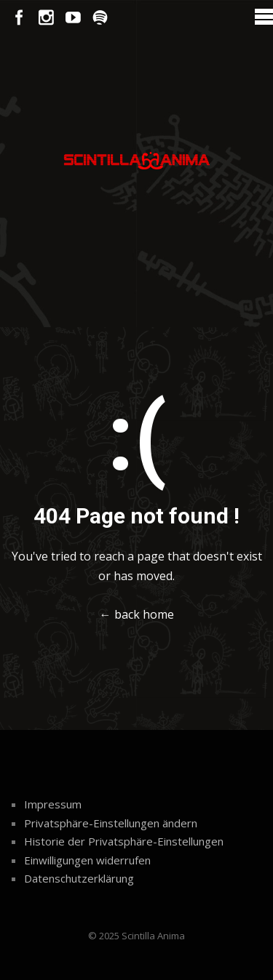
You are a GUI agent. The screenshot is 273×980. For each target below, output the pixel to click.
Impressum (53, 804)
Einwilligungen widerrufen (87, 860)
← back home (137, 614)
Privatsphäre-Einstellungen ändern (111, 823)
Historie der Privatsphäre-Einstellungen (124, 841)
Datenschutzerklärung (79, 878)
